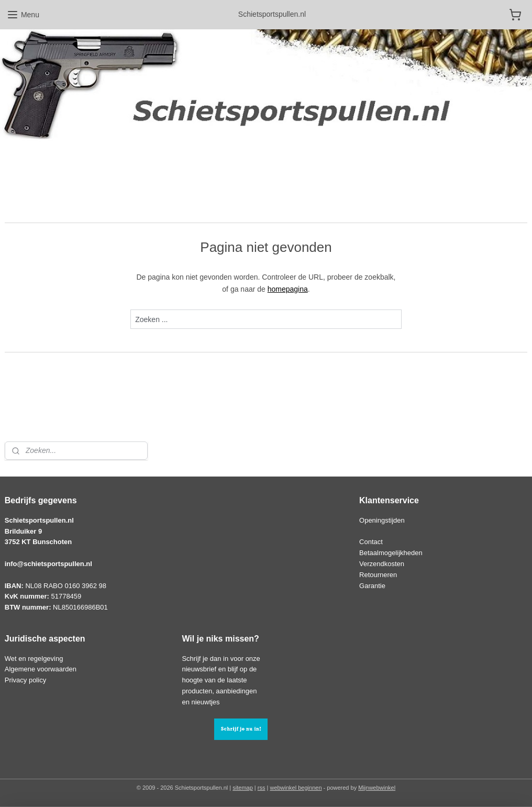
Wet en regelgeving (34, 659)
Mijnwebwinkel (377, 788)
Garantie (372, 586)
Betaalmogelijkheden (391, 553)
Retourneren (378, 575)
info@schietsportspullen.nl (48, 564)
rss (262, 788)
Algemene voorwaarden (41, 669)
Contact (371, 542)
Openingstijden (382, 520)
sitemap (243, 788)
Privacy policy (25, 680)
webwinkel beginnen (296, 788)
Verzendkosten (382, 564)
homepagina (288, 289)
